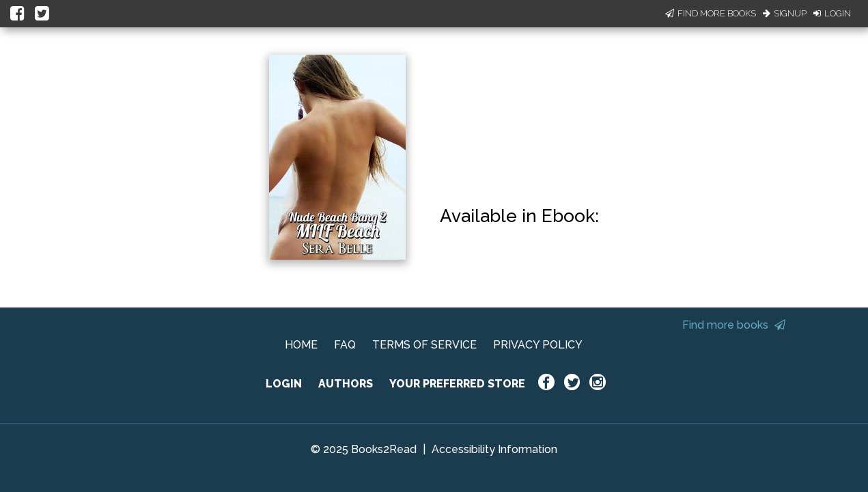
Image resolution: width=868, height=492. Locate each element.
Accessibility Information (494, 449)
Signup (785, 13)
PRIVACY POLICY (538, 345)
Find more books (734, 325)
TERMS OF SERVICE (424, 345)
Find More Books (711, 13)
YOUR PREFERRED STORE (457, 384)
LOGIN (284, 384)
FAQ (345, 345)
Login (832, 13)
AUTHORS (346, 384)
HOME (301, 345)
